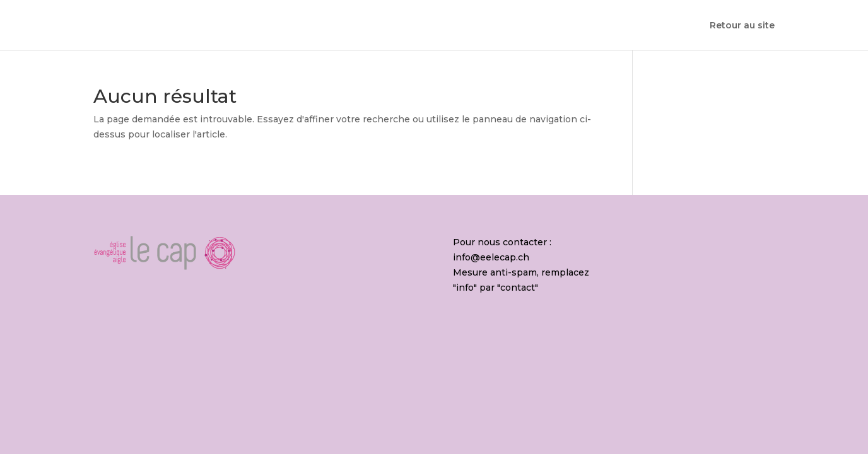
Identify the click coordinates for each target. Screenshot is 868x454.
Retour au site (742, 26)
